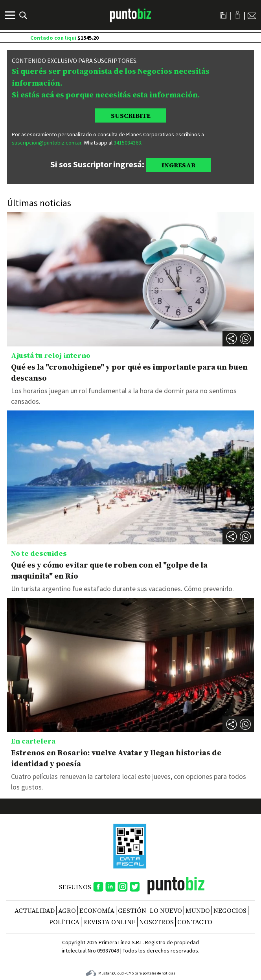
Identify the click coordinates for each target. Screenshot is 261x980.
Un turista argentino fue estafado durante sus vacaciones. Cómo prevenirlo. (122, 589)
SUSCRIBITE (131, 115)
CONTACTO (195, 922)
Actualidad (35, 910)
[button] (245, 339)
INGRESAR (178, 165)
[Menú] (11, 15)
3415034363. (128, 143)
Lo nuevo (166, 910)
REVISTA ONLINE (109, 922)
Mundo (198, 910)
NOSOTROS (156, 922)
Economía (97, 910)
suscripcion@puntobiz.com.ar (47, 143)
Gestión (132, 910)
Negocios (230, 910)
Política (64, 922)
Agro (67, 910)
